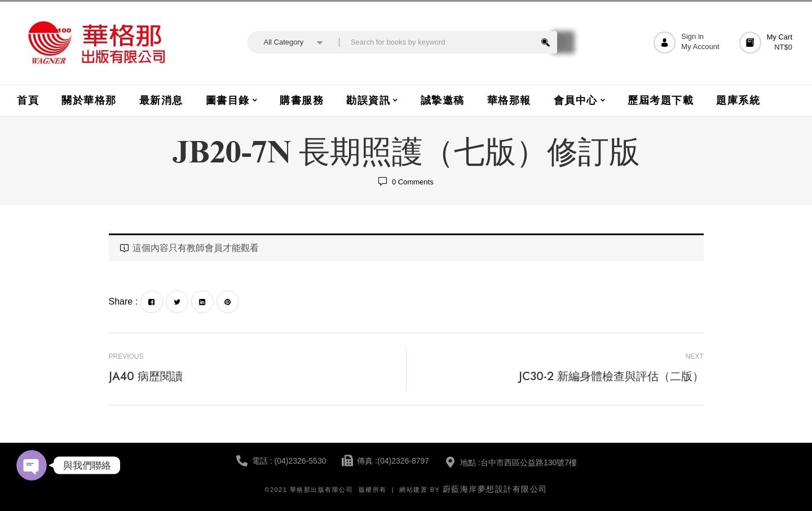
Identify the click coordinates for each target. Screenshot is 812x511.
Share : (123, 301)
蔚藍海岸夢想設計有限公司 (495, 489)
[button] (767, 43)
